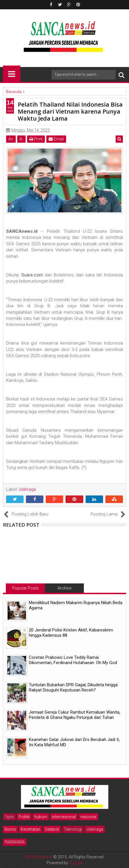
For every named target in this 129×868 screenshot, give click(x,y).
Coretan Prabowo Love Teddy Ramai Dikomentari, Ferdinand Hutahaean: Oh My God (73, 660)
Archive (64, 588)
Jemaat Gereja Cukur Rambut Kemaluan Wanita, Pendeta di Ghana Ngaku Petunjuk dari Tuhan (75, 715)
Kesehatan (30, 829)
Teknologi (73, 829)
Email (56, 139)
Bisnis (10, 829)
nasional (88, 817)
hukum (41, 817)
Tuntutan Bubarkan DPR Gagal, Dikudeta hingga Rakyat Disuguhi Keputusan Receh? (73, 687)
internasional (64, 817)
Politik (24, 817)
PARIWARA (15, 842)
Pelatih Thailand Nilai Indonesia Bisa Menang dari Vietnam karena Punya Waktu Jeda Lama (70, 111)
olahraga (95, 829)
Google (76, 863)
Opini (9, 817)
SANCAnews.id (39, 857)
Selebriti (52, 829)
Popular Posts (25, 588)
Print (36, 139)
